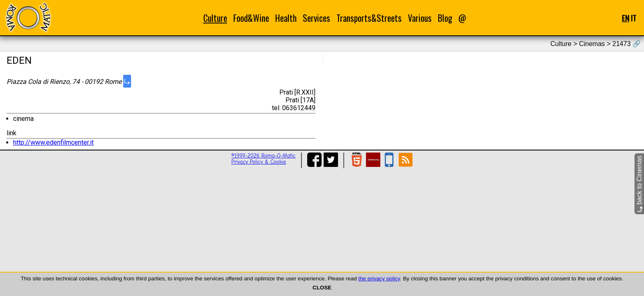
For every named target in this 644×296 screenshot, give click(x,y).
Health (286, 18)
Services (316, 18)
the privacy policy (379, 279)
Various (420, 18)
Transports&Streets (369, 18)
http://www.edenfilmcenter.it (53, 142)
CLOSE (322, 288)
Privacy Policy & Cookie (259, 162)
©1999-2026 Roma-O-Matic (263, 156)
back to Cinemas (639, 184)
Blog (445, 18)
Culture (215, 18)
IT (634, 18)
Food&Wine (251, 18)
